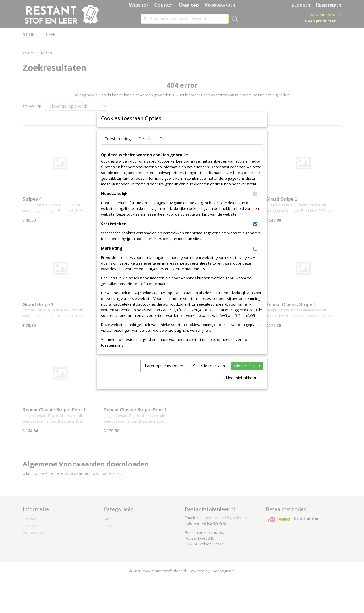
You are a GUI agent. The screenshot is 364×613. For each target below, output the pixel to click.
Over (164, 148)
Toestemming (118, 148)
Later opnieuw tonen (164, 375)
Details (145, 148)
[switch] (255, 203)
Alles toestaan (247, 375)
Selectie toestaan (209, 375)
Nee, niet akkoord (242, 387)
